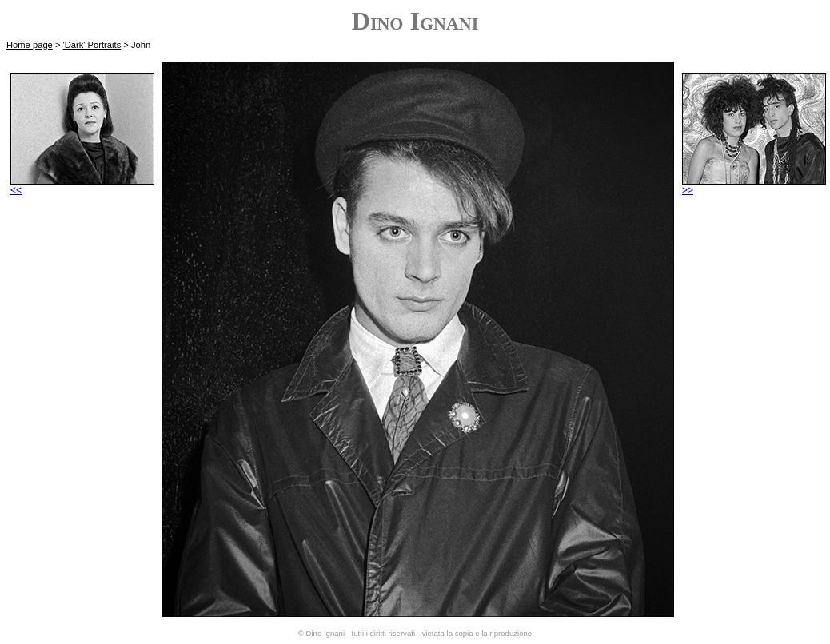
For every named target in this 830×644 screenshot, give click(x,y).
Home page (30, 45)
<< (82, 186)
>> (754, 186)
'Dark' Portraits (92, 45)
